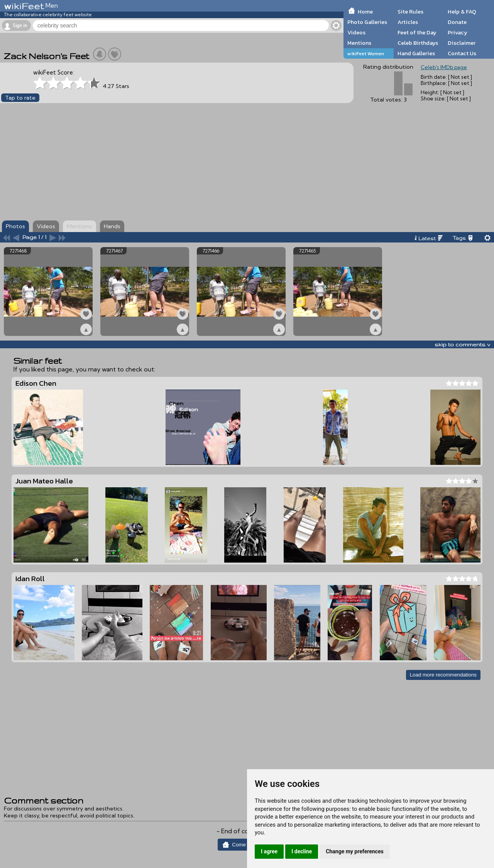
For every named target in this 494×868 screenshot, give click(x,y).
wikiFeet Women (366, 53)
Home (365, 12)
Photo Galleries (367, 22)
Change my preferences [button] (354, 851)
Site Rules (410, 12)
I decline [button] (302, 851)
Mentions (359, 43)
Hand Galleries (416, 53)
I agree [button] (269, 851)
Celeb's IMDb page (444, 67)
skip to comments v (462, 344)
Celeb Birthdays (418, 43)
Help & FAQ (462, 12)
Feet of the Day (417, 32)
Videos (356, 32)
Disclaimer (462, 43)
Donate (457, 22)
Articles (408, 22)
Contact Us (462, 53)
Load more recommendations (443, 675)
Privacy (458, 32)
